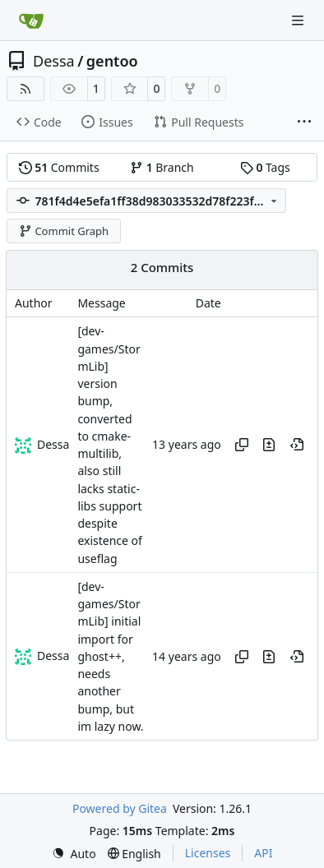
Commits (59, 167)
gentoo (112, 61)
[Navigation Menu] (299, 20)
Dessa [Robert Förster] (53, 444)
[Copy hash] (242, 445)
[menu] (74, 854)
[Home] (31, 21)
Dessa (54, 61)
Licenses (208, 853)
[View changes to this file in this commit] (269, 445)
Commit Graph (64, 231)
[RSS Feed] (25, 89)
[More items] (304, 122)
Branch (162, 167)
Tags (265, 167)
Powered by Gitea (120, 808)
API (263, 853)
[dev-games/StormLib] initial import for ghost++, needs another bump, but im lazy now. (110, 656)
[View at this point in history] (297, 445)
